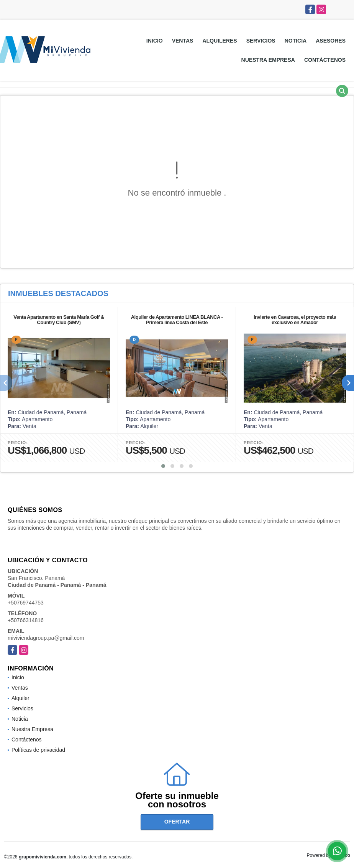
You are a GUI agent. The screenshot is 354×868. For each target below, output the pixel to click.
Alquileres (220, 41)
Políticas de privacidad (38, 750)
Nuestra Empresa (268, 60)
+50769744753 (26, 603)
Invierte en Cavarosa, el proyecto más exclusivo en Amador (295, 320)
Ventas (183, 41)
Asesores (331, 41)
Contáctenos (325, 60)
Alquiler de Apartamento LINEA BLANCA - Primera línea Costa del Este (177, 320)
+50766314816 (26, 620)
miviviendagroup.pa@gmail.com (46, 638)
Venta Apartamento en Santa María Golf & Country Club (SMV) (59, 320)
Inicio (155, 41)
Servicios (261, 41)
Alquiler (20, 698)
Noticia (296, 41)
